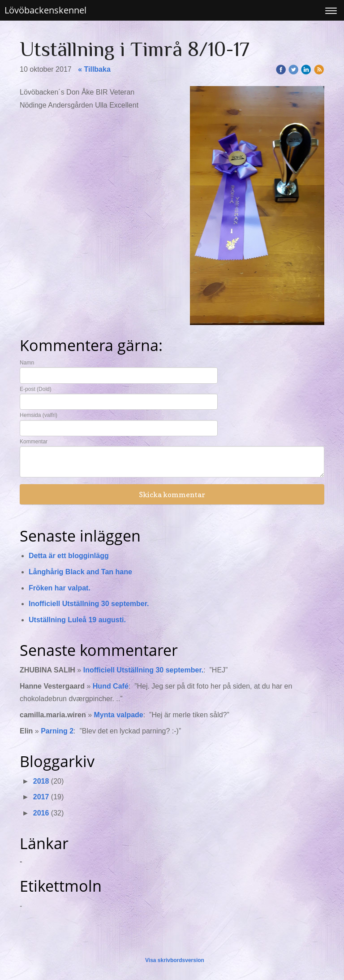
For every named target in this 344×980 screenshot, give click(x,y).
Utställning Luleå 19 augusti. (77, 620)
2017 (41, 797)
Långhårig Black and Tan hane (80, 572)
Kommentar (34, 442)
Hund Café (111, 686)
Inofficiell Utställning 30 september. (89, 604)
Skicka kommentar (172, 494)
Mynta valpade (118, 715)
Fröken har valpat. (60, 588)
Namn (27, 363)
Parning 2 (57, 731)
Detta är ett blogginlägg (69, 556)
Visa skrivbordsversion (175, 960)
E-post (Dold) (36, 389)
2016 (41, 813)
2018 (41, 781)
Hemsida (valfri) (39, 415)
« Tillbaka (94, 69)
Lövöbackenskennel (45, 10)
